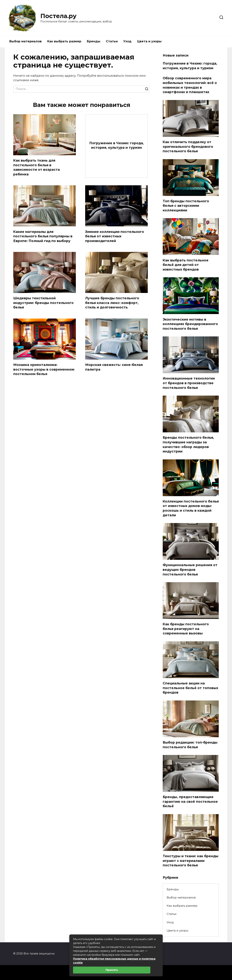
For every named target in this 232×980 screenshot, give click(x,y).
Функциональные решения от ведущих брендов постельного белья (190, 569)
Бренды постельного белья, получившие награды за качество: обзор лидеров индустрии (188, 444)
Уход (127, 41)
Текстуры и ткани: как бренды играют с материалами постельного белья (191, 861)
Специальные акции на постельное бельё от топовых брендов (190, 688)
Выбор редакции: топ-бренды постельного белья (190, 745)
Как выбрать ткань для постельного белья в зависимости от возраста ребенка (37, 167)
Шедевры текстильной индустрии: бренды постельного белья (43, 303)
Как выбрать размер (64, 41)
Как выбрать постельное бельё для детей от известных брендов (186, 265)
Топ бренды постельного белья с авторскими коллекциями (186, 206)
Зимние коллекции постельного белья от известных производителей (115, 236)
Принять (112, 970)
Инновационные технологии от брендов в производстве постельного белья (189, 383)
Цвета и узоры (149, 41)
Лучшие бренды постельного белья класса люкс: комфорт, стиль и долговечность (112, 303)
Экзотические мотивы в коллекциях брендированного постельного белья (190, 324)
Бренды (94, 41)
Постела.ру (58, 16)
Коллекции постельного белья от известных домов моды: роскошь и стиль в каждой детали (191, 508)
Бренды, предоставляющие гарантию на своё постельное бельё (190, 801)
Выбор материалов (25, 41)
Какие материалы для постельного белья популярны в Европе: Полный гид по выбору (43, 236)
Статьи (112, 41)
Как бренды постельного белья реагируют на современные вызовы (186, 629)
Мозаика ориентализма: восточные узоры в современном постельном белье (44, 369)
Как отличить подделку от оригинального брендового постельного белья (188, 146)
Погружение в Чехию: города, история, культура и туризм (117, 145)
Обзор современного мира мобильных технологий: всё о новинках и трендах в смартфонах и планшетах (190, 85)
